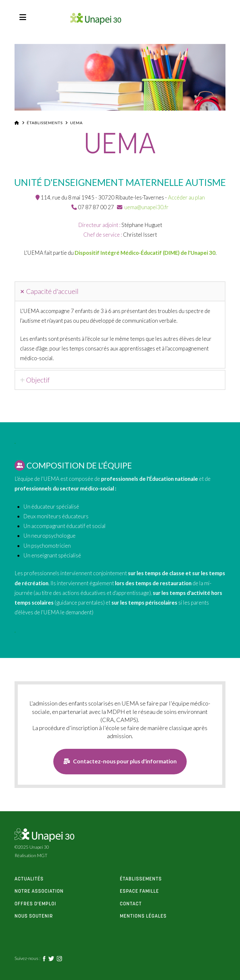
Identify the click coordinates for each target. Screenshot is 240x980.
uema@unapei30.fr (146, 207)
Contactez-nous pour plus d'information (120, 761)
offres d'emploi (35, 904)
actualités (29, 879)
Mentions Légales (143, 917)
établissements (141, 879)
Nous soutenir (34, 917)
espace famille (139, 892)
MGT (42, 855)
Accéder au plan (186, 197)
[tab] (120, 291)
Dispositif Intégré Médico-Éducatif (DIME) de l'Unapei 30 (145, 253)
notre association (39, 892)
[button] (23, 17)
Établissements (45, 123)
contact (131, 904)
